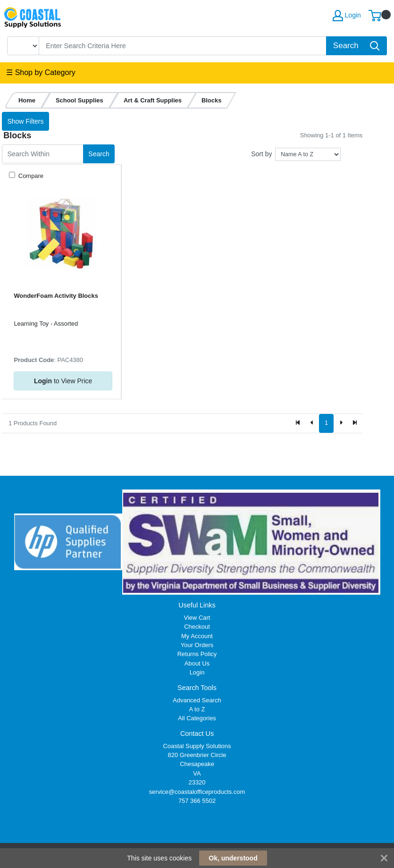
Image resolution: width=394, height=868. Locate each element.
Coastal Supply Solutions (197, 746)
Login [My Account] (347, 16)
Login (197, 672)
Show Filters (25, 121)
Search (99, 154)
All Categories (197, 718)
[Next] (341, 423)
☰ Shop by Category (41, 72)
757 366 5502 (197, 801)
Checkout (197, 627)
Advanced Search (197, 700)
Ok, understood (233, 858)
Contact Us (197, 733)
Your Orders (197, 645)
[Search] (183, 46)
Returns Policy (197, 654)
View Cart (197, 618)
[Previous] (312, 423)
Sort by (261, 154)
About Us (197, 663)
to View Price (63, 381)
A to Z (197, 709)
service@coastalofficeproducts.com (197, 792)
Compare (30, 176)
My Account (197, 636)
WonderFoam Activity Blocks (56, 296)
